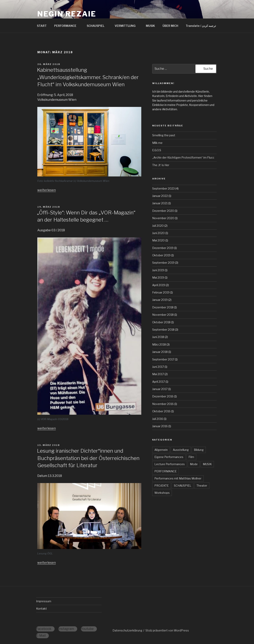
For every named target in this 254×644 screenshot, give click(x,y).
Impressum (44, 601)
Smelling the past (164, 135)
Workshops (162, 493)
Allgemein (161, 450)
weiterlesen (47, 190)
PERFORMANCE (67, 26)
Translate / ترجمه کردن (201, 26)
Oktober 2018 (161, 322)
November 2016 (163, 404)
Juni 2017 (158, 367)
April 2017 (159, 382)
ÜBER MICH (170, 26)
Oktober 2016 (161, 411)
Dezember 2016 (163, 396)
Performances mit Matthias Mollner (178, 478)
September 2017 (163, 359)
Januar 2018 (160, 352)
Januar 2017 (160, 389)
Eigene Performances (169, 457)
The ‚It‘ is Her (161, 165)
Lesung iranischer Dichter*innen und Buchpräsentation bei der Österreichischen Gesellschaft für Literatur (88, 458)
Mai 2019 (158, 277)
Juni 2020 (158, 233)
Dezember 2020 (163, 211)
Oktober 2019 (161, 255)
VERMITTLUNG (127, 26)
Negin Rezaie (67, 14)
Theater (202, 486)
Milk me (157, 143)
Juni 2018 (158, 337)
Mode (194, 464)
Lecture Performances (170, 464)
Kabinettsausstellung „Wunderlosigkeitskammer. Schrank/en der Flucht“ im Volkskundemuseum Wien (88, 77)
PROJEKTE (162, 486)
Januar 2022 (160, 196)
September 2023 (163, 188)
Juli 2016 (158, 419)
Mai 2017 (158, 374)
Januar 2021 (160, 203)
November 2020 (163, 218)
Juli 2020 (158, 226)
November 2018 (163, 315)
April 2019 (159, 285)
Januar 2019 (160, 300)
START (42, 26)
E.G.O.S (157, 150)
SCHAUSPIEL (97, 26)
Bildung (199, 450)
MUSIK (150, 26)
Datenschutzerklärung (127, 630)
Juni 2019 (158, 270)
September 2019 (163, 263)
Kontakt (41, 609)
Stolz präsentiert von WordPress (167, 630)
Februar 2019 (161, 292)
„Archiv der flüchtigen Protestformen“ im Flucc (183, 157)
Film (191, 457)
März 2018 (159, 344)
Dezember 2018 (163, 307)
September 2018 (163, 330)
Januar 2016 (160, 426)
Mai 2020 (158, 240)
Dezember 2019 (163, 248)
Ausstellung (181, 450)
